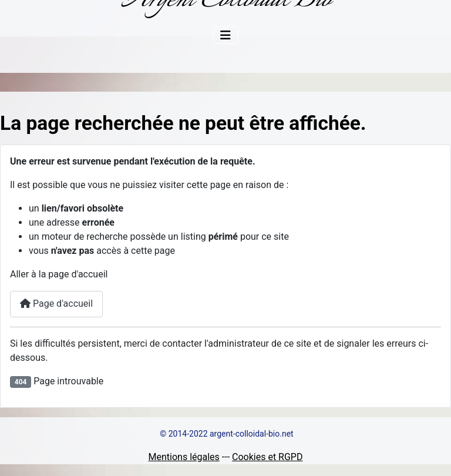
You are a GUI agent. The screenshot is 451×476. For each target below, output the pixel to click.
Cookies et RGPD (267, 457)
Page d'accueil (56, 304)
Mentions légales (184, 457)
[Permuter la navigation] (225, 35)
